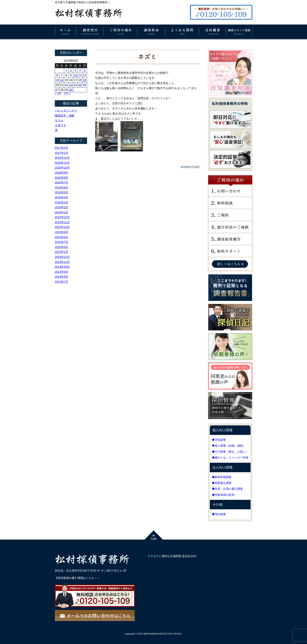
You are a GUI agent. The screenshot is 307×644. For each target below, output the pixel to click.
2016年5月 (62, 192)
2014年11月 (62, 262)
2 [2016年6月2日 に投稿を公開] (71, 70)
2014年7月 (62, 282)
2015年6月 (62, 247)
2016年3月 (62, 202)
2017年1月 (62, 153)
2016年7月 (62, 182)
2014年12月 (62, 257)
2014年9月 (62, 272)
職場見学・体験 (65, 116)
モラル (59, 120)
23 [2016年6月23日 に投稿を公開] (71, 85)
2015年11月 (62, 222)
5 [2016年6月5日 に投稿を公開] (85, 70)
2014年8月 (62, 277)
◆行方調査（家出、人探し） (230, 452)
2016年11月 (62, 163)
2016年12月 (62, 158)
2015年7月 (62, 242)
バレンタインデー (66, 110)
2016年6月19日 (190, 167)
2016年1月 (62, 212)
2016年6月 (62, 188)
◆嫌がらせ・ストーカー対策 (230, 457)
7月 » (67, 94)
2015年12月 (62, 217)
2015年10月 (62, 227)
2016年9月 (62, 173)
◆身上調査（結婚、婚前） (229, 446)
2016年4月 (62, 197)
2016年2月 (62, 207)
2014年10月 (62, 267)
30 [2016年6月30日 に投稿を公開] (71, 90)
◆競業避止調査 (222, 483)
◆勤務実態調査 (222, 477)
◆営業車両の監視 (223, 495)
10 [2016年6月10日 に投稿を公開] (75, 75)
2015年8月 (62, 237)
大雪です (60, 125)
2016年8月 (62, 178)
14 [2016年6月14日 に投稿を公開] (62, 80)
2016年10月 (62, 168)
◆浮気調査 (219, 440)
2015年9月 (62, 232)
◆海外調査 (219, 514)
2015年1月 (62, 252)
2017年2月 (62, 148)
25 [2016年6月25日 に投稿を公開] (80, 85)
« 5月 (58, 94)
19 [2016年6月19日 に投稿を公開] (85, 80)
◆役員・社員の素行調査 (227, 489)
